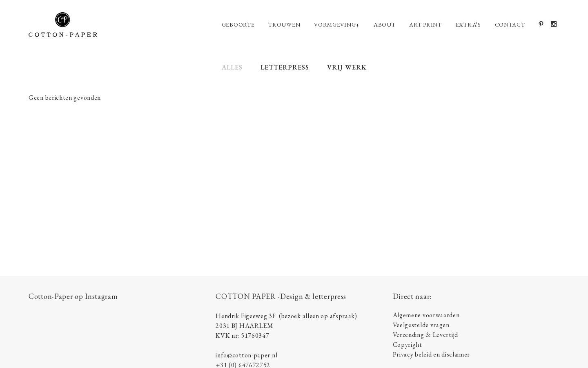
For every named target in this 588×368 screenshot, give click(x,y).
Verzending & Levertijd (425, 335)
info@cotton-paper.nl (246, 355)
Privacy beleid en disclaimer (432, 354)
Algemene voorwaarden (426, 315)
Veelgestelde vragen (421, 325)
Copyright (408, 344)
